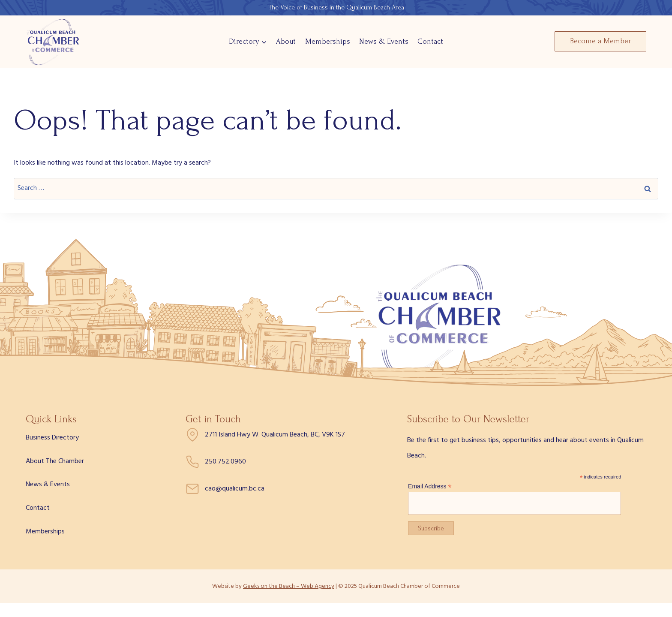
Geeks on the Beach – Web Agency (289, 586)
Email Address (430, 486)
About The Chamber (55, 461)
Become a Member (600, 41)
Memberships (328, 41)
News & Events (384, 41)
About (286, 41)
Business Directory (52, 438)
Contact (430, 41)
